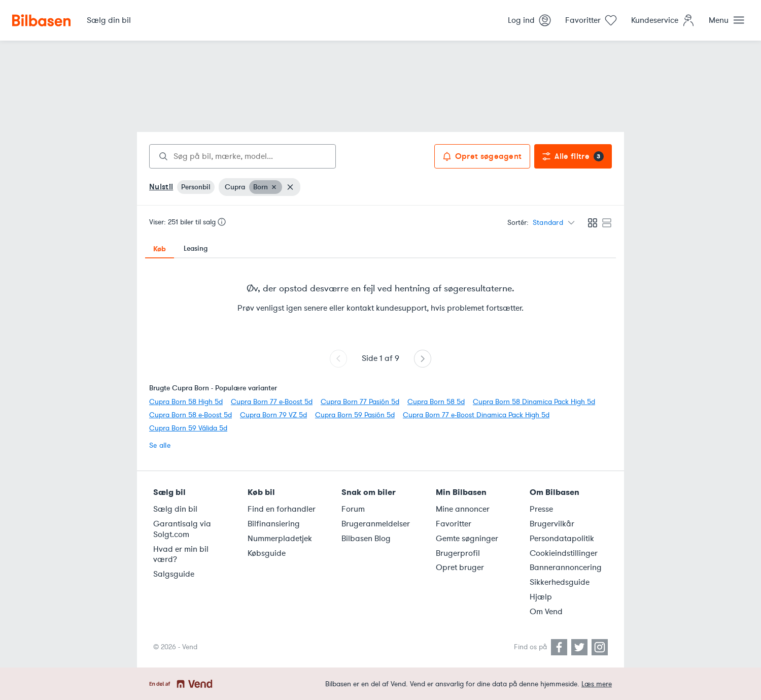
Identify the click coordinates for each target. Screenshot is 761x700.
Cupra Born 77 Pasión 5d (360, 402)
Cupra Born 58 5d (436, 402)
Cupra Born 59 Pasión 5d (355, 415)
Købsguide (267, 553)
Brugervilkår (552, 524)
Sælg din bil (175, 509)
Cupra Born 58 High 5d (186, 402)
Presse (541, 509)
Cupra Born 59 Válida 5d (188, 428)
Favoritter (454, 524)
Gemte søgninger (467, 539)
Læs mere (597, 684)
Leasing (196, 248)
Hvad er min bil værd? (181, 555)
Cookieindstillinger (564, 553)
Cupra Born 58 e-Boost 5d (191, 415)
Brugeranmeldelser (376, 524)
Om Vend (546, 612)
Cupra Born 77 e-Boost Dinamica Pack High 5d (476, 415)
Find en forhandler (282, 509)
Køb (160, 249)
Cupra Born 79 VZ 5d (273, 415)
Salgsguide (174, 574)
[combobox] (243, 156)
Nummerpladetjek (280, 539)
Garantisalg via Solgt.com (182, 529)
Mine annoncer (463, 509)
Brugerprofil (458, 553)
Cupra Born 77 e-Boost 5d (272, 402)
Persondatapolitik (562, 539)
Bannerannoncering (566, 568)
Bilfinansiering (274, 524)
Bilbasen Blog (366, 539)
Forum (353, 509)
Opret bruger (460, 568)
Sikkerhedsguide (560, 582)
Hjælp (541, 597)
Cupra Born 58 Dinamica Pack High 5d (534, 402)
